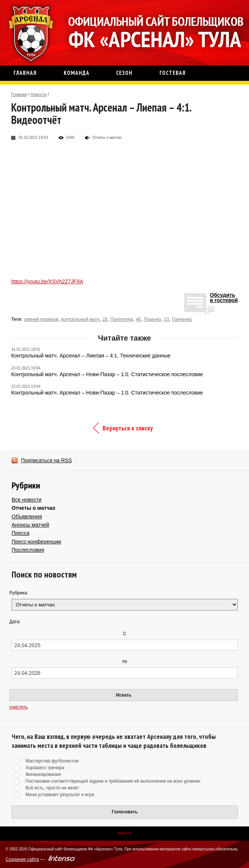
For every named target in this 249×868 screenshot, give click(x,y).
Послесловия (28, 550)
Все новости (27, 500)
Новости (39, 94)
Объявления (27, 517)
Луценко (152, 319)
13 (166, 319)
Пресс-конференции (36, 542)
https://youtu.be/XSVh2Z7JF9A (47, 281)
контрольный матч (80, 319)
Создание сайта (22, 859)
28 (105, 319)
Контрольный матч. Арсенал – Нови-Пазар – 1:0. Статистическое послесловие (107, 374)
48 (138, 319)
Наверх (124, 833)
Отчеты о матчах (34, 508)
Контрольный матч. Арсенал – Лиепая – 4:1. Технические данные (91, 356)
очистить (19, 707)
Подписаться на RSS (46, 460)
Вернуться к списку (128, 428)
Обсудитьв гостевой (224, 298)
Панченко (182, 319)
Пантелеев (122, 319)
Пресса (20, 533)
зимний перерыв (41, 319)
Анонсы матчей (30, 525)
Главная (19, 94)
